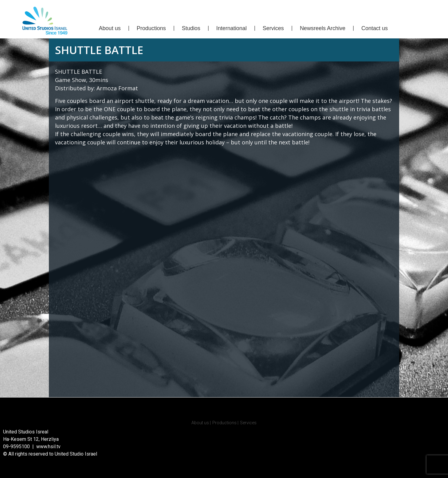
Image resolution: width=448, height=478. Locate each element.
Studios (191, 28)
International (232, 28)
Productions (151, 28)
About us (110, 28)
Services (273, 28)
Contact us (375, 28)
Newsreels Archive (323, 28)
